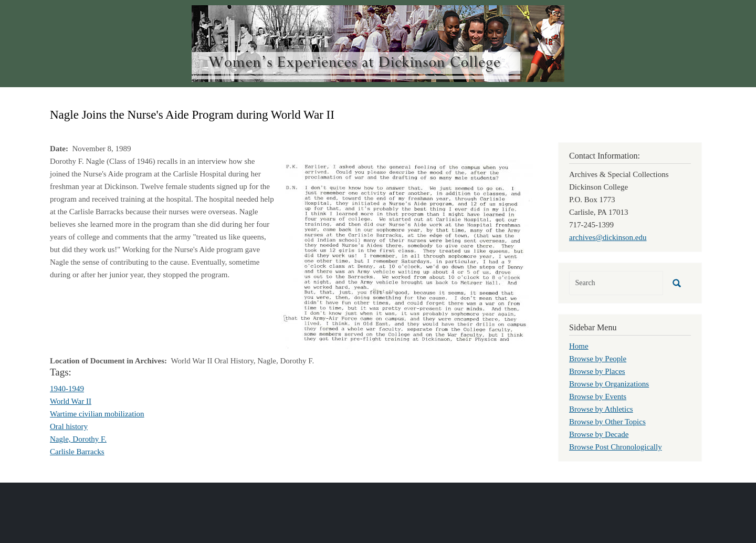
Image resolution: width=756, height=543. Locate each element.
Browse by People (598, 359)
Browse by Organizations (609, 384)
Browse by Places (597, 371)
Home (579, 346)
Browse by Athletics (601, 409)
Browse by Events (598, 396)
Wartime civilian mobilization (97, 414)
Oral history (69, 426)
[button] (407, 254)
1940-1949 (67, 389)
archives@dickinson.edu (608, 237)
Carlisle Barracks (77, 452)
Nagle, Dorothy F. (78, 439)
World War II (71, 401)
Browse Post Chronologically (616, 447)
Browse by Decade (599, 434)
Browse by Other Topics (607, 422)
